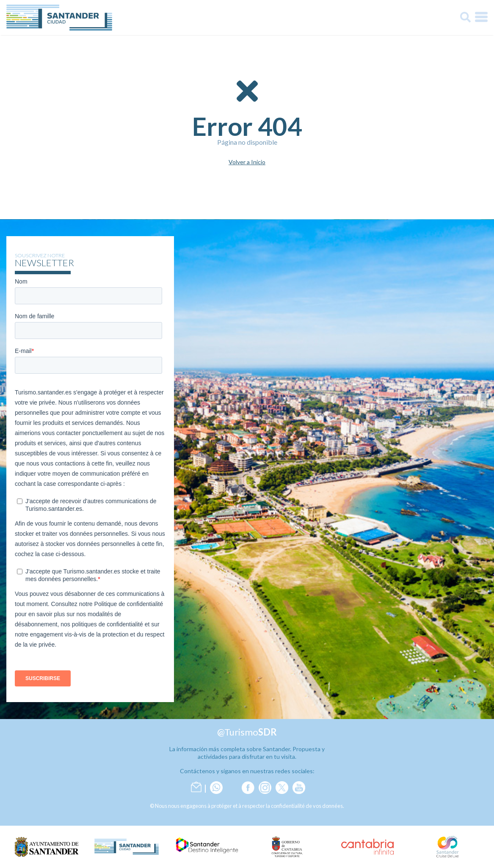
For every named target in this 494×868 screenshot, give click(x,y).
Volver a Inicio (247, 162)
